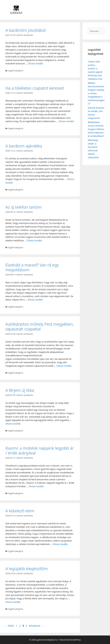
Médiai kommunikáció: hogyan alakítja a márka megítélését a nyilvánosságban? (96, 93)
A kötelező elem (20, 511)
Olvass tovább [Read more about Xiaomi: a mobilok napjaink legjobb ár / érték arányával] (36, 486)
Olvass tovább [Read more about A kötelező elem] (60, 544)
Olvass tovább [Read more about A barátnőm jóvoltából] (36, 63)
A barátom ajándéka (24, 146)
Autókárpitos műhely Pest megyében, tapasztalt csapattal (40, 326)
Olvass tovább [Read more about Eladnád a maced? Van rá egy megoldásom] (35, 300)
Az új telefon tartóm (23, 207)
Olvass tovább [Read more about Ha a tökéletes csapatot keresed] (66, 121)
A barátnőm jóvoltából (26, 30)
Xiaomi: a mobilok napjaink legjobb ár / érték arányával (40, 450)
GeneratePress (74, 640)
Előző (10, 626)
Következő (36, 626)
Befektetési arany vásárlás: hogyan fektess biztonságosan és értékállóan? (96, 129)
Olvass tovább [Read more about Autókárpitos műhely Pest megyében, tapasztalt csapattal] (64, 366)
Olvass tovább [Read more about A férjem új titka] (13, 424)
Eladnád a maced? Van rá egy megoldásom (32, 267)
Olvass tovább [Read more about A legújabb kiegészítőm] (13, 602)
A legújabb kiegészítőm (27, 569)
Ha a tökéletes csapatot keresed (35, 88)
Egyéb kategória (16, 71)
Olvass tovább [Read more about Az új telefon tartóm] (34, 240)
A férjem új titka (20, 390)
